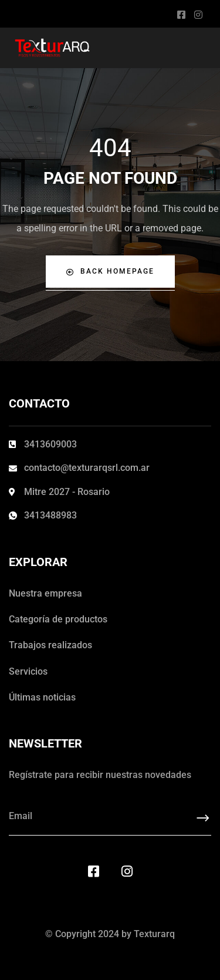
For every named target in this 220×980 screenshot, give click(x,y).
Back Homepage (110, 272)
